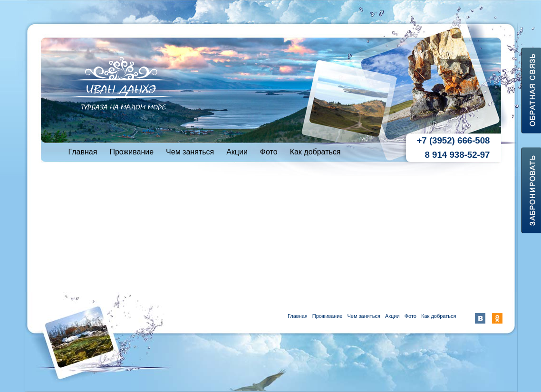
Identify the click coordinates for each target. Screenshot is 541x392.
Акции (237, 152)
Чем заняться (190, 152)
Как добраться (315, 152)
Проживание (131, 152)
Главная (83, 152)
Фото (269, 152)
